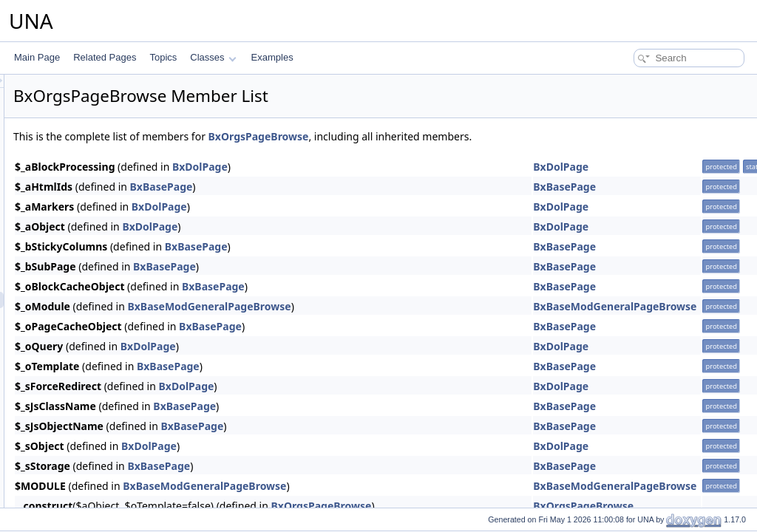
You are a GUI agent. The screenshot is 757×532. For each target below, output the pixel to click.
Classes (213, 57)
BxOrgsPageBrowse (444, 136)
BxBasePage (346, 187)
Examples (272, 57)
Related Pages (105, 57)
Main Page (37, 57)
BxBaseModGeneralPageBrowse (394, 306)
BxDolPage (385, 167)
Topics (163, 57)
